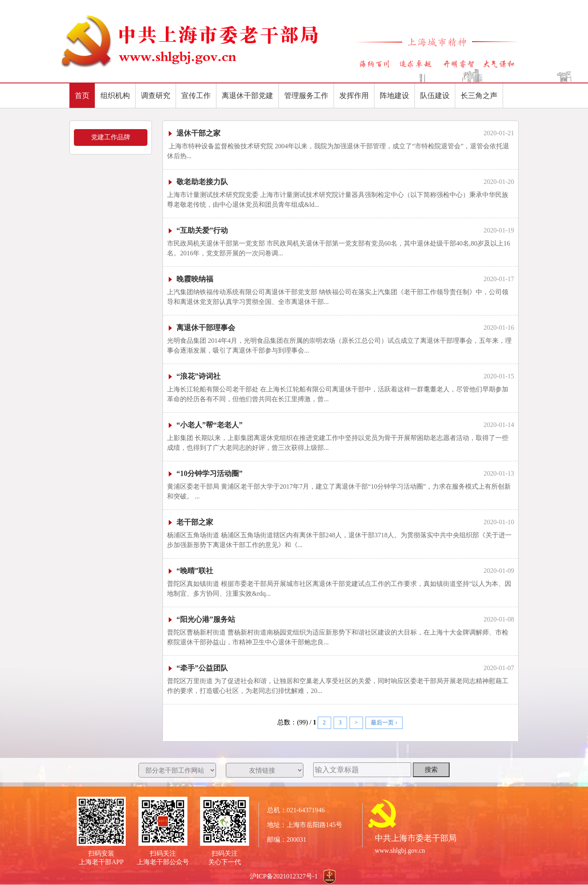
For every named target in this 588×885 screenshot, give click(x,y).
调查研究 (156, 96)
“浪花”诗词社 (194, 376)
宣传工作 (196, 96)
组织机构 (115, 96)
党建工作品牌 (111, 137)
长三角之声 (479, 96)
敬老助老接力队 (197, 182)
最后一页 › (384, 723)
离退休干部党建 (247, 96)
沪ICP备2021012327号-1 (284, 876)
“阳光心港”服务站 (201, 619)
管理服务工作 (306, 96)
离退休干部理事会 (201, 328)
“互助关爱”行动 (197, 230)
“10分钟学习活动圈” (205, 474)
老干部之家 (190, 522)
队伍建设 (435, 96)
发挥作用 (354, 96)
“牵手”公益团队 (197, 668)
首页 (82, 96)
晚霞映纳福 (190, 279)
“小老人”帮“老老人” (205, 425)
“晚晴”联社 (190, 571)
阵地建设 (394, 96)
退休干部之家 (194, 133)
